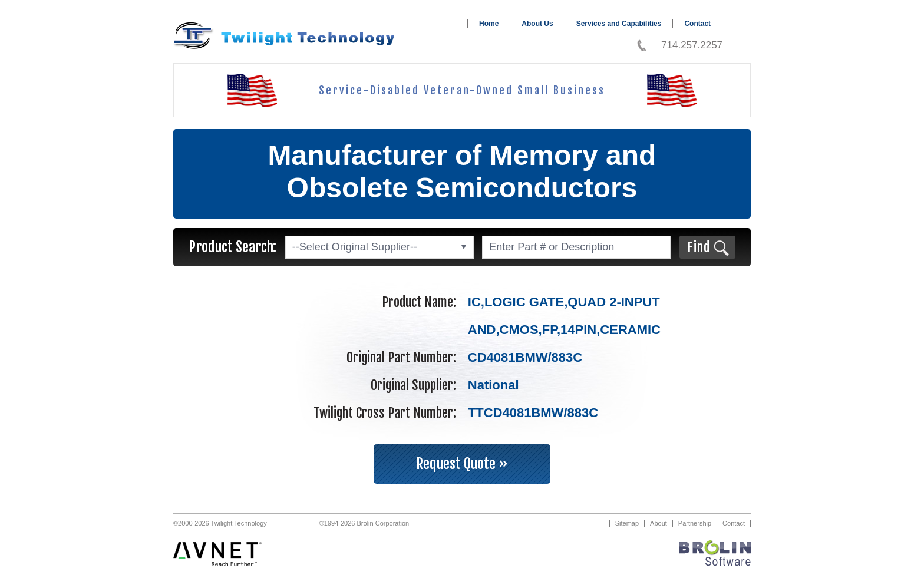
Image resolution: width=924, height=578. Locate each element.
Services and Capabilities (619, 24)
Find (699, 247)
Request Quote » (462, 464)
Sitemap (627, 523)
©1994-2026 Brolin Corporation (364, 523)
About (659, 523)
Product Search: (232, 247)
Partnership (695, 523)
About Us (537, 24)
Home (489, 24)
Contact (697, 24)
